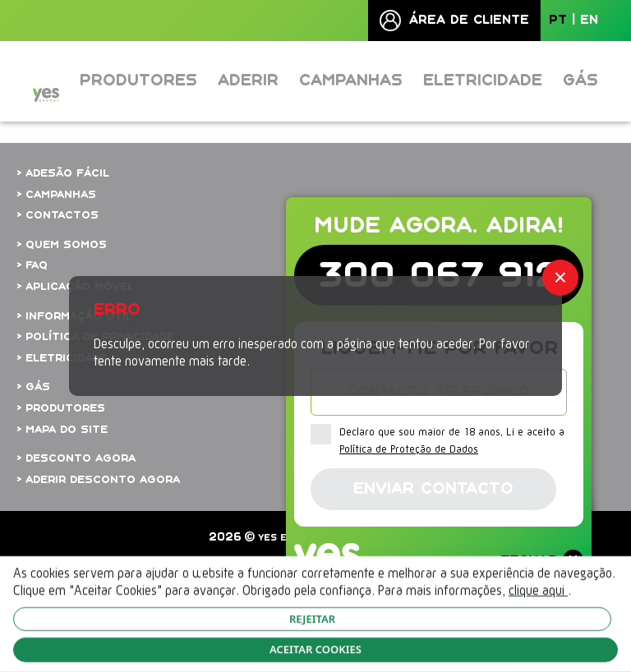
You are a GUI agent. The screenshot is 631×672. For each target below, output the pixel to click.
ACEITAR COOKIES (315, 649)
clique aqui (538, 591)
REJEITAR (312, 619)
